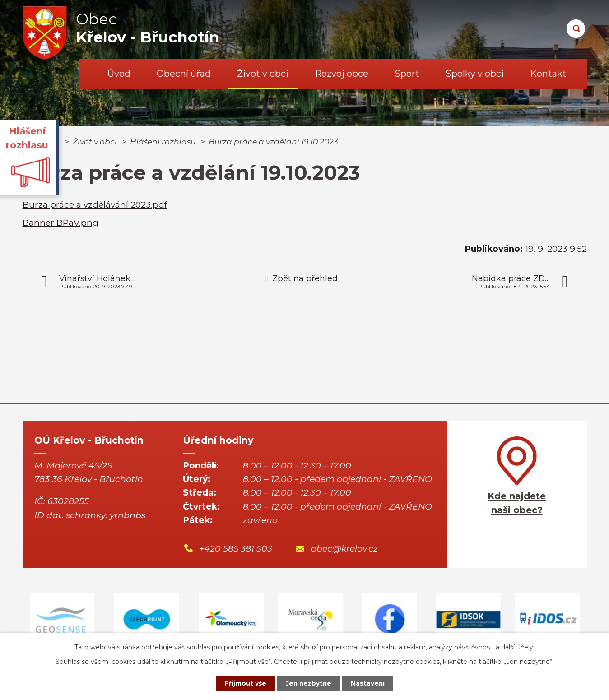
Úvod (119, 74)
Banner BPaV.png (60, 223)
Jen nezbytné (309, 683)
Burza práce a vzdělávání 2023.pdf (95, 205)
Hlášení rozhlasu (163, 141)
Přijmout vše (243, 683)
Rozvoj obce (342, 74)
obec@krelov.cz (344, 549)
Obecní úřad (184, 74)
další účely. (518, 647)
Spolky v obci (475, 74)
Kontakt (548, 74)
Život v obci (263, 74)
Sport (407, 74)
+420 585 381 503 (236, 549)
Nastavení (370, 683)
